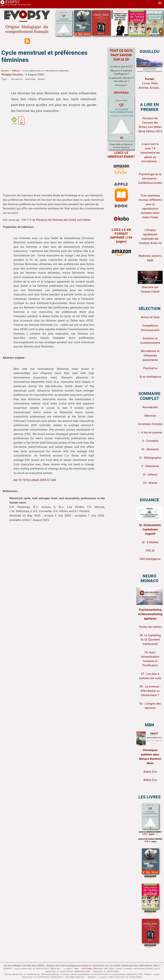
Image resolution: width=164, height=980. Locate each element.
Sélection (150, 416)
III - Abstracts (150, 449)
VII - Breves (150, 483)
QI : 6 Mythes (150, 542)
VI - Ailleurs (150, 475)
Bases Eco (150, 772)
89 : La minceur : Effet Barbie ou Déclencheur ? (150, 691)
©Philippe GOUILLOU (92, 969)
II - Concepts (150, 441)
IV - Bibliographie (150, 458)
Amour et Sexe (150, 317)
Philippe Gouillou (12, 75)
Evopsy (5, 71)
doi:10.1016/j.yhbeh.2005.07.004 (35, 480)
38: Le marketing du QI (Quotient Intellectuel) (150, 640)
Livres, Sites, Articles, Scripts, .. (150, 83)
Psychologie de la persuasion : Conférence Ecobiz (150, 179)
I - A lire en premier (150, 433)
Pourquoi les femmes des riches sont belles (63, 220)
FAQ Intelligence (150, 559)
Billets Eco (150, 780)
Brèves (16, 71)
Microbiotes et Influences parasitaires (150, 355)
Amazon (17, 966)
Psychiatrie (150, 368)
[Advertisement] (54, 163)
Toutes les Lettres (150, 627)
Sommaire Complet (150, 424)
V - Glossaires (150, 466)
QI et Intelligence (150, 377)
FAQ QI (150, 551)
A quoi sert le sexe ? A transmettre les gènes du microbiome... (150, 153)
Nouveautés (150, 407)
